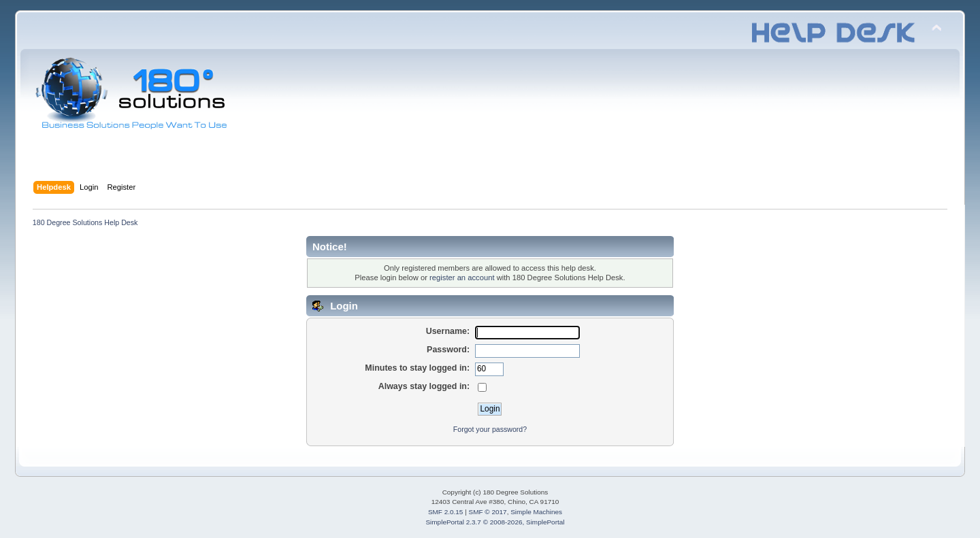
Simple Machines (536, 512)
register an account (462, 278)
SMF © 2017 (488, 512)
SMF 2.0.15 (446, 512)
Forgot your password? (490, 429)
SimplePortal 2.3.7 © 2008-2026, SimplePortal (495, 522)
